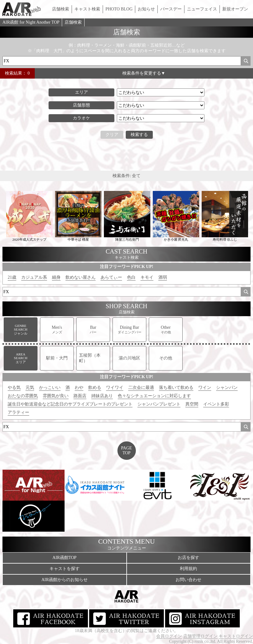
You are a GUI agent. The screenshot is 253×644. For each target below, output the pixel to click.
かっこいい (50, 388)
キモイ (147, 277)
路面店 (80, 396)
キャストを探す (65, 569)
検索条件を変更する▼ (144, 73)
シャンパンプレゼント (159, 404)
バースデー (171, 9)
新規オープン (235, 9)
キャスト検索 (87, 9)
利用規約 (188, 569)
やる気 (14, 388)
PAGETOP (127, 450)
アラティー (18, 412)
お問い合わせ (188, 580)
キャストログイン (236, 636)
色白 (131, 277)
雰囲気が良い (56, 396)
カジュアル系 (34, 277)
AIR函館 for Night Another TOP (31, 22)
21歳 (12, 277)
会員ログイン (169, 636)
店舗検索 (61, 9)
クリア (112, 135)
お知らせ (146, 9)
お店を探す (188, 558)
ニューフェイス (202, 9)
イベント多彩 (216, 404)
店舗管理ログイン (200, 636)
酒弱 (163, 277)
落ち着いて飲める (176, 388)
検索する (139, 135)
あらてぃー (111, 277)
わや (79, 388)
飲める (95, 388)
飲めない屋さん (81, 277)
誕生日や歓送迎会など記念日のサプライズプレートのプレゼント (70, 404)
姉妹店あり (102, 396)
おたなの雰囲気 (23, 396)
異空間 (192, 404)
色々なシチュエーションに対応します (154, 396)
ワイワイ (115, 388)
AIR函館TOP (65, 558)
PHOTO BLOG (119, 9)
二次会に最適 (141, 388)
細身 (56, 277)
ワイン (205, 388)
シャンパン (227, 388)
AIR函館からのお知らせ (65, 580)
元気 (30, 388)
